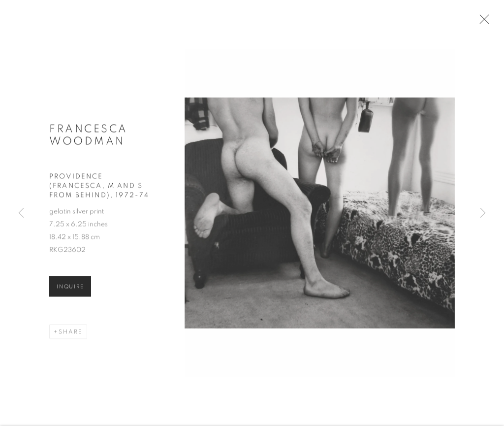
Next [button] (483, 213)
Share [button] (71, 335)
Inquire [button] (70, 290)
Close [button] (484, 22)
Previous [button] (21, 213)
